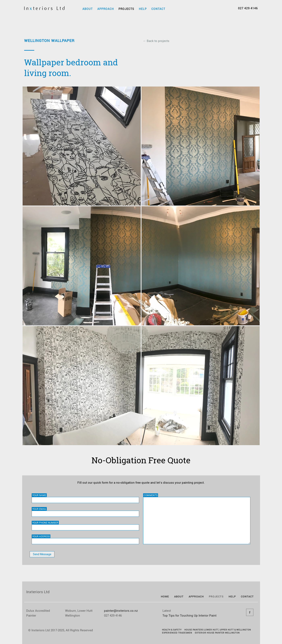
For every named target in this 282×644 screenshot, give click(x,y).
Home (165, 596)
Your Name (39, 495)
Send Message (42, 554)
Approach (106, 9)
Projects (126, 9)
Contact (158, 9)
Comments (151, 495)
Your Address (41, 536)
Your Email (39, 509)
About (88, 9)
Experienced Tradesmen (177, 633)
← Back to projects (156, 41)
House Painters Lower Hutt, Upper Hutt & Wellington (218, 630)
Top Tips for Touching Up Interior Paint (189, 615)
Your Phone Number (45, 523)
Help (143, 9)
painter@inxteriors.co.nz (121, 611)
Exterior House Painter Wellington (217, 633)
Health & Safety (172, 630)
